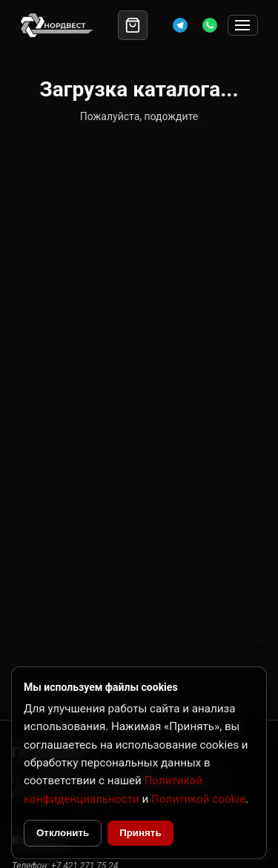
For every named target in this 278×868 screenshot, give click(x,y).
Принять (140, 833)
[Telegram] (180, 25)
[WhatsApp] (210, 25)
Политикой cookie (198, 799)
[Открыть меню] (243, 26)
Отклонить (63, 833)
